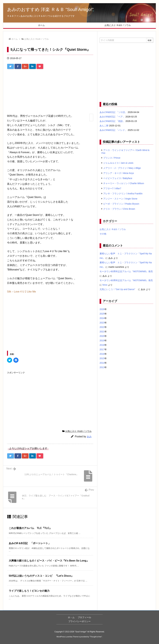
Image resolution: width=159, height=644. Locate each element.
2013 (102, 367)
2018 (102, 345)
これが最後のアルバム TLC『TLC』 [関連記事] (30, 528)
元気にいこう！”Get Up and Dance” (118, 289)
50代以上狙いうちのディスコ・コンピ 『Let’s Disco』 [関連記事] (41, 576)
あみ (89, 436)
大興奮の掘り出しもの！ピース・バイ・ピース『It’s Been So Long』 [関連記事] (49, 561)
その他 (103, 234)
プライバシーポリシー (79, 621)
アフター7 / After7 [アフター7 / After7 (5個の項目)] (112, 188)
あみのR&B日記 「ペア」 (112, 117)
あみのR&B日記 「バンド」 (113, 130)
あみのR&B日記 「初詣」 (112, 121)
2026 (102, 309)
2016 (102, 354)
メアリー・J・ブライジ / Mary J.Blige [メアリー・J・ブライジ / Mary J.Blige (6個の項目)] (122, 168)
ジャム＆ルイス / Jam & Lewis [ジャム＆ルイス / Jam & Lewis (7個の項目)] (118, 163)
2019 (102, 341)
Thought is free (96, 637)
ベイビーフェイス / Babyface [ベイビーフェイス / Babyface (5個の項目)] (118, 178)
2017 (102, 349)
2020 (102, 336)
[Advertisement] (50, 93)
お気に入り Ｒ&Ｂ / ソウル (37, 39)
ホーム (15, 39)
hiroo (105, 285)
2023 (102, 323)
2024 (102, 318)
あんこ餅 (104, 126)
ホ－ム (71, 617)
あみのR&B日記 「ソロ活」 (113, 112)
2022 (102, 327)
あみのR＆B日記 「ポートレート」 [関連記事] (30, 543)
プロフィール (84, 617)
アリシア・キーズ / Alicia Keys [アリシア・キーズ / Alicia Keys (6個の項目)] (119, 173)
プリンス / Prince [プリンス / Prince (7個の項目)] (112, 158)
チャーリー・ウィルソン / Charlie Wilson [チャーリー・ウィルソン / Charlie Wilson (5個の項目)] (124, 183)
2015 (102, 358)
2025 (102, 314)
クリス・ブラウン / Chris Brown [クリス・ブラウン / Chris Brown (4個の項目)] (119, 209)
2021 (102, 332)
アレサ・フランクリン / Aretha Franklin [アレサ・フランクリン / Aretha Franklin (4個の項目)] (123, 194)
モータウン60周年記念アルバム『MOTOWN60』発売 (126, 271)
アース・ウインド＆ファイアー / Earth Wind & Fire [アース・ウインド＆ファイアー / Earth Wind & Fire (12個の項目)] (125, 152)
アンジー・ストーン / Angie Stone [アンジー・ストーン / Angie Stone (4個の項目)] (120, 199)
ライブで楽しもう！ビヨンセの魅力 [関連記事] (29, 591)
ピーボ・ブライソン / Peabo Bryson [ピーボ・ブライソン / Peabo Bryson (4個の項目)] (121, 204)
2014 (102, 363)
